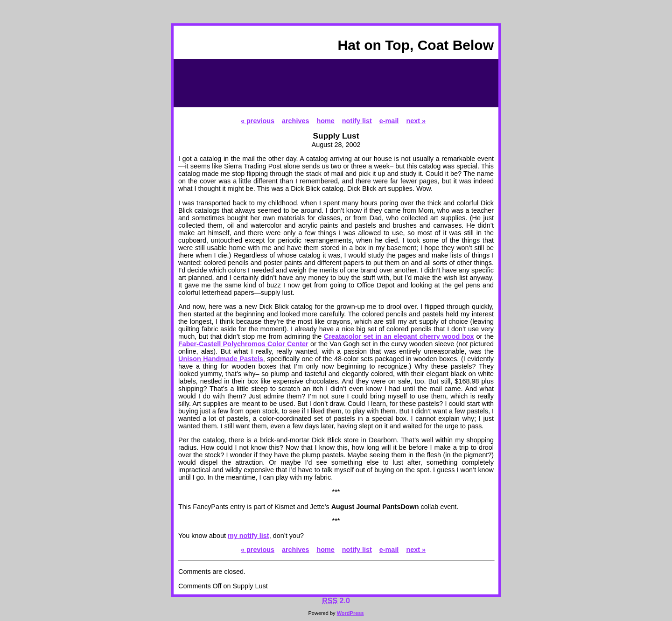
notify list (357, 121)
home (325, 121)
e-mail (389, 121)
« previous (258, 121)
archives (295, 121)
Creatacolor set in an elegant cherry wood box (399, 336)
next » (416, 121)
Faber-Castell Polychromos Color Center (243, 344)
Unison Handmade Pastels (221, 359)
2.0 (336, 601)
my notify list (248, 536)
